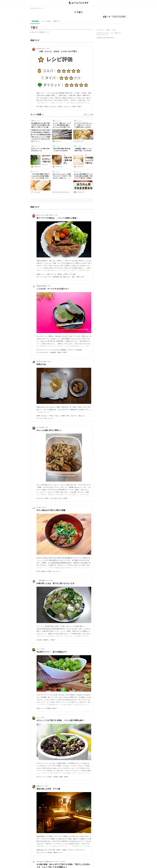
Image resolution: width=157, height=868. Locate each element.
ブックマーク (36, 121)
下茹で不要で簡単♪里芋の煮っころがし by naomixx (62, 150)
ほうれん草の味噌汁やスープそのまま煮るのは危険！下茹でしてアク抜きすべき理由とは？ (83, 176)
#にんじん (67, 107)
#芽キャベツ (40, 708)
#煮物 (63, 416)
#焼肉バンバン (41, 274)
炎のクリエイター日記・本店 (44, 215)
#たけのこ (45, 416)
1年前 (49, 286)
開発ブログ (118, 33)
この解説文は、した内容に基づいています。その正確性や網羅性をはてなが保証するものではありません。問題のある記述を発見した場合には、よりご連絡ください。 (40, 32)
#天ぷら (58, 416)
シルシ (38, 649)
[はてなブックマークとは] (43, 115)
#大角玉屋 (78, 350)
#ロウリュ (71, 850)
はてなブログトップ (102, 35)
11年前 (63, 862)
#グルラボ (40, 498)
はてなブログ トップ (37, 8)
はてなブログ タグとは (103, 33)
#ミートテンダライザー (44, 277)
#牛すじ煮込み (41, 571)
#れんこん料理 (62, 498)
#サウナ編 (52, 850)
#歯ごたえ (82, 416)
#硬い (74, 277)
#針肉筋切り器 (57, 277)
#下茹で (79, 107)
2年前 (47, 427)
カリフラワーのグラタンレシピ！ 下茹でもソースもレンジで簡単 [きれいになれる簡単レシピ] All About (83, 125)
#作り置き (40, 107)
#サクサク (74, 416)
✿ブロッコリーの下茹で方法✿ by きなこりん (40, 150)
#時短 (46, 107)
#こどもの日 (55, 350)
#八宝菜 (39, 640)
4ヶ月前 (47, 49)
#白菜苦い (46, 640)
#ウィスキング (41, 852)
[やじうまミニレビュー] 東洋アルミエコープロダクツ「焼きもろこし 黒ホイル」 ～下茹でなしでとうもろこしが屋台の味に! (62, 176)
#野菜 (66, 777)
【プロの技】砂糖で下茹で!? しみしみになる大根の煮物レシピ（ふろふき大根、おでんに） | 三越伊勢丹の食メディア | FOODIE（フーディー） (40, 176)
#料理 (38, 416)
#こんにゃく (57, 571)
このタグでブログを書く (119, 17)
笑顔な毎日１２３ (43, 580)
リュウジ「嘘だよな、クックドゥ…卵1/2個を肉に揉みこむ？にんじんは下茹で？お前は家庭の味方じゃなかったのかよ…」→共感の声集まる (62, 125)
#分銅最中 (53, 352)
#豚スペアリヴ (52, 274)
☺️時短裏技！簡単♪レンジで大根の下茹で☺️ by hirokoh (83, 150)
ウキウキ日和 (40, 427)
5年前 (51, 580)
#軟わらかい (67, 277)
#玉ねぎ (60, 107)
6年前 (43, 649)
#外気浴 (49, 852)
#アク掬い (73, 274)
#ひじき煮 (54, 498)
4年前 (44, 507)
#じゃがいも (53, 107)
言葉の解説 (35, 21)
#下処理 (48, 708)
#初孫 (59, 352)
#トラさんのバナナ (43, 352)
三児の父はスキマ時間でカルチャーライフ (48, 862)
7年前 (47, 786)
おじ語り (39, 507)
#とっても (40, 418)
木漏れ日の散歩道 (41, 286)
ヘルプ (112, 33)
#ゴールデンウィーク (43, 350)
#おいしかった (49, 418)
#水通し (65, 850)
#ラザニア (71, 350)
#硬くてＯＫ (81, 277)
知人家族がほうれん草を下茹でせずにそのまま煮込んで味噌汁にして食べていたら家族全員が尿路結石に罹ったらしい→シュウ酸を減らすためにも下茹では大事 (40, 125)
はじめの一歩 (40, 49)
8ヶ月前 (56, 215)
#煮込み (60, 274)
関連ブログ (57, 21)
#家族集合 (63, 350)
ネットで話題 (46, 21)
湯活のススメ (40, 786)
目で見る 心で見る (42, 362)
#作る (68, 416)
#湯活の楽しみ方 (42, 850)
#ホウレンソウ (41, 777)
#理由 (61, 777)
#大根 (73, 107)
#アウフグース (81, 850)
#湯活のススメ (58, 852)
